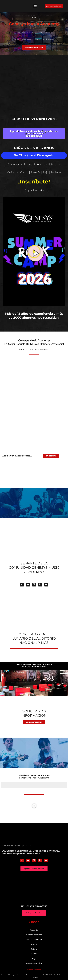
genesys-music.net (34, 324)
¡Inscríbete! (34, 181)
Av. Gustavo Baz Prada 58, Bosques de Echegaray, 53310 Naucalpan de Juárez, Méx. (31, 851)
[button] (35, 6)
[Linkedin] (40, 584)
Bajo (34, 958)
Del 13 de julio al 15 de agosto (34, 155)
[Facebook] (22, 584)
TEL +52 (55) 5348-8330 (34, 906)
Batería (34, 948)
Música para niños (34, 939)
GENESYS (35, 977)
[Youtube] (46, 584)
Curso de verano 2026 (34, 119)
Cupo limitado (34, 190)
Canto (34, 944)
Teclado (34, 953)
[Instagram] (34, 584)
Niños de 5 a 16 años (34, 148)
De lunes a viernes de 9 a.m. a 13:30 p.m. (34, 164)
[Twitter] (28, 584)
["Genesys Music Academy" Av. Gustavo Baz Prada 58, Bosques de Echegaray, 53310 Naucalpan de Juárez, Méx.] (34, 887)
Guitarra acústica (34, 963)
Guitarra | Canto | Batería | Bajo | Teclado (34, 172)
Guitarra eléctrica (34, 934)
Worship (34, 929)
